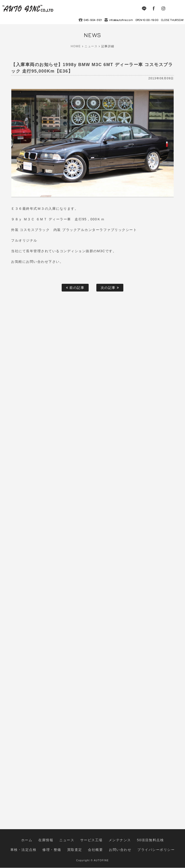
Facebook (154, 8)
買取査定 (56, 852)
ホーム (17, 847)
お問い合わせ (93, 852)
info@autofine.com (121, 20)
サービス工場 (70, 847)
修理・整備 (165, 847)
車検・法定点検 (142, 847)
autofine (28, 8)
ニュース (91, 46)
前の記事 (75, 288)
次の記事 (110, 288)
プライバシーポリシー (121, 852)
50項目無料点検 (117, 847)
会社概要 (73, 852)
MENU (178, 8)
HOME (76, 46)
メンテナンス (92, 847)
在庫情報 (33, 847)
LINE (144, 8)
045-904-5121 (93, 20)
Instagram (163, 8)
